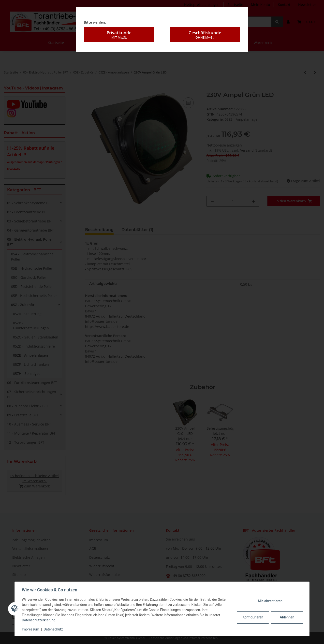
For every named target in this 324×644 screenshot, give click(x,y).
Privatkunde (119, 33)
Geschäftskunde (205, 33)
